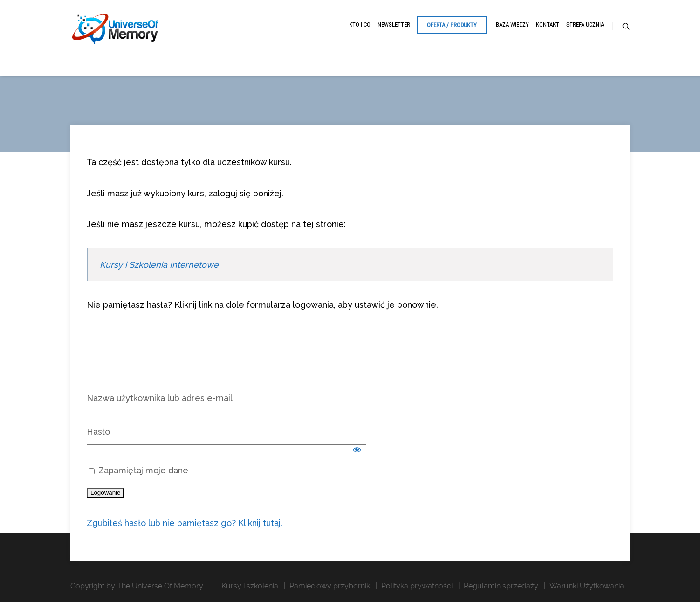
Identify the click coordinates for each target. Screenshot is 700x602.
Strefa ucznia (585, 24)
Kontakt (548, 24)
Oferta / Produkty (452, 25)
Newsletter (394, 24)
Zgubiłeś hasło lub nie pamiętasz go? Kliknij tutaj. (185, 523)
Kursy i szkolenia (250, 586)
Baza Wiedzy (512, 24)
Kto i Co (360, 24)
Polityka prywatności (417, 586)
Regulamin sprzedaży (501, 586)
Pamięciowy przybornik (330, 586)
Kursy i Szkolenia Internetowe (159, 265)
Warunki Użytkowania (587, 586)
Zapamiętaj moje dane (138, 470)
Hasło (98, 432)
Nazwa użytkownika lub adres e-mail (160, 398)
